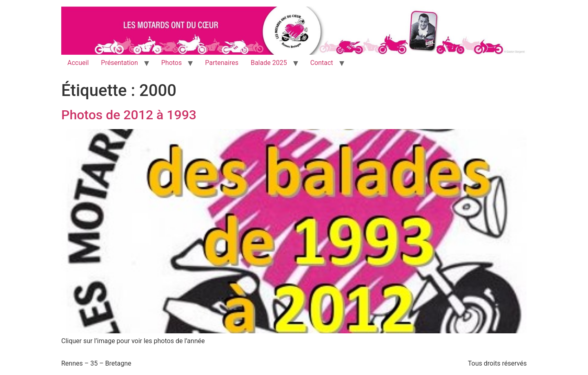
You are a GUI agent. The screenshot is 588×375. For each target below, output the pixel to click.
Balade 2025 (269, 63)
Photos (172, 63)
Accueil (78, 63)
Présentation (119, 63)
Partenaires (222, 63)
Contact (322, 63)
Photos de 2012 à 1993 (129, 115)
